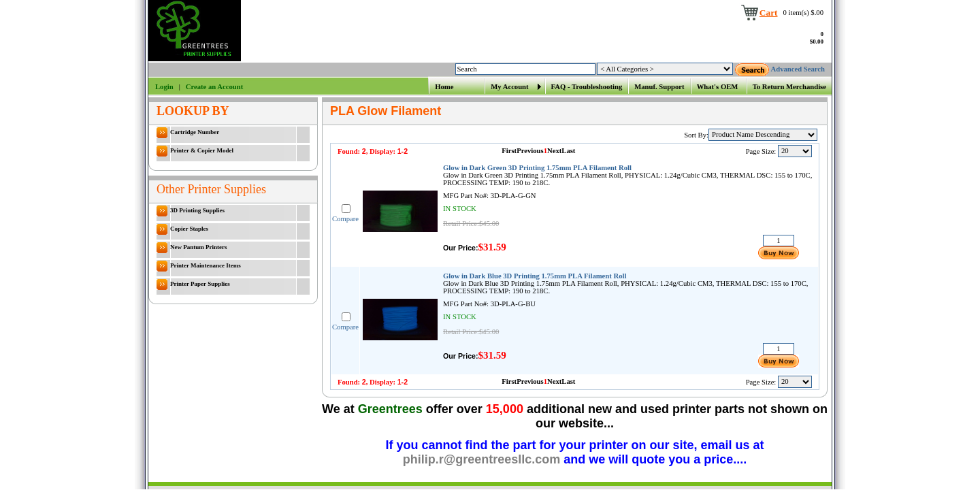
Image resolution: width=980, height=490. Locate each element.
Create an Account (214, 87)
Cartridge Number (188, 133)
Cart (769, 13)
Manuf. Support (659, 87)
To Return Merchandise (789, 87)
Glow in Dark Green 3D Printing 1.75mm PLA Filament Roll (537, 168)
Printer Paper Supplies (193, 284)
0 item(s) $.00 (804, 13)
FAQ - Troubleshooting (587, 87)
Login (164, 87)
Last (568, 151)
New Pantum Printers (192, 248)
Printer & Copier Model (195, 151)
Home (444, 87)
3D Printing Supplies (191, 211)
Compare (345, 219)
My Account (509, 87)
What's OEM (718, 87)
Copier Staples (182, 229)
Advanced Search (798, 69)
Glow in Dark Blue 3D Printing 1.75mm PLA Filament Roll (535, 276)
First (509, 151)
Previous (530, 151)
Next (554, 151)
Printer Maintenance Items (199, 266)
